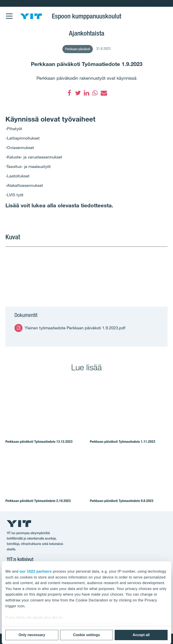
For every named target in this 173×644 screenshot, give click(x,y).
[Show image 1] (46, 271)
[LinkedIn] (86, 93)
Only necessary (32, 635)
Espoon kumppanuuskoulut (86, 16)
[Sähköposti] (104, 93)
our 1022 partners (36, 571)
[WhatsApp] (95, 93)
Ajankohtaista (87, 33)
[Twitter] (78, 93)
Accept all (141, 635)
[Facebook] (69, 93)
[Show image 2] (127, 271)
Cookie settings (86, 635)
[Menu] (9, 13)
